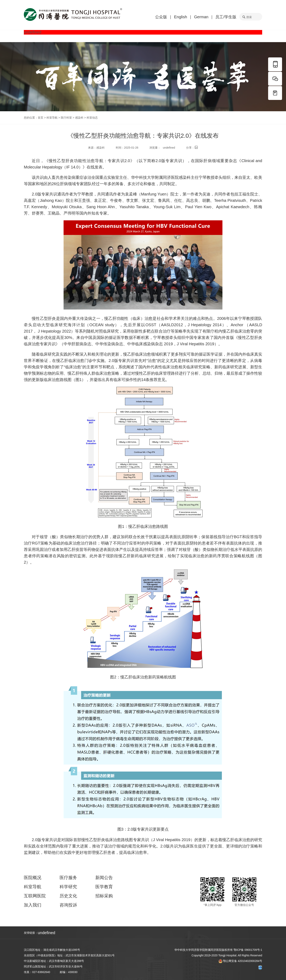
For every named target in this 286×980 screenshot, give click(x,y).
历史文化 (68, 896)
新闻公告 (104, 878)
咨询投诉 (68, 905)
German (201, 17)
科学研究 (68, 887)
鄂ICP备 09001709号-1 (248, 950)
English (181, 17)
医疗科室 (66, 118)
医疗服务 (68, 878)
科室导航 (52, 118)
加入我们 (33, 905)
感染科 (79, 118)
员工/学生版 (226, 17)
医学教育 (104, 887)
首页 (41, 118)
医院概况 (33, 878)
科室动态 (92, 118)
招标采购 (104, 896)
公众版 (161, 17)
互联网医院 (35, 896)
